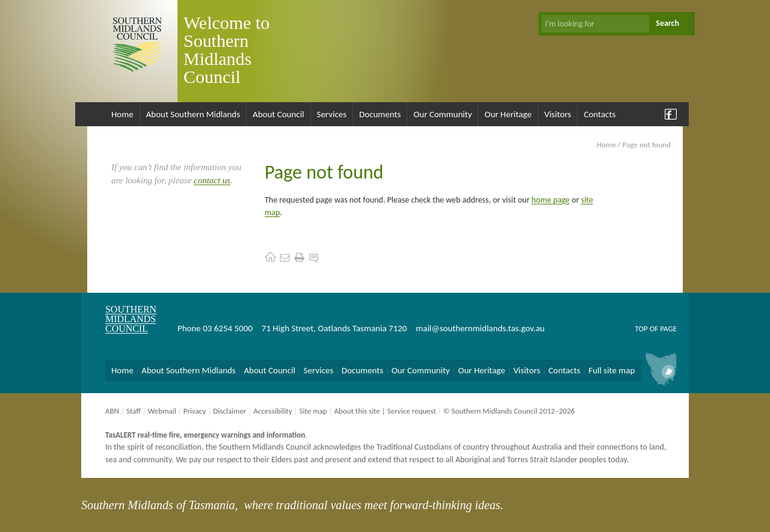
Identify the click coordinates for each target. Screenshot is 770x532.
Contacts (599, 114)
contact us (212, 180)
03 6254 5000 (228, 328)
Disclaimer (229, 411)
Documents (380, 114)
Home (122, 114)
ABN (112, 411)
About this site (357, 411)
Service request (412, 411)
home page (551, 200)
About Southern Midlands (193, 114)
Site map (313, 411)
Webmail (162, 411)
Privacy (195, 411)
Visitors (558, 114)
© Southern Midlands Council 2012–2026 (509, 411)
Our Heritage (508, 114)
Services (332, 114)
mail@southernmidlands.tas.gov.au (480, 328)
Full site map (611, 370)
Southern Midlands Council (131, 319)
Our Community (442, 114)
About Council (279, 114)
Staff (134, 411)
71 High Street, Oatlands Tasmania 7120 (334, 328)
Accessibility (273, 411)
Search (667, 23)
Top (641, 329)
